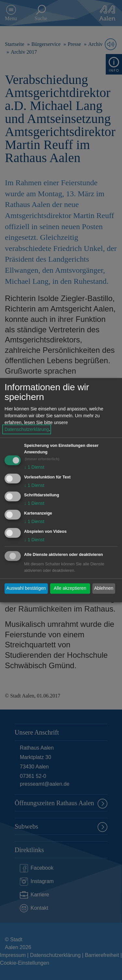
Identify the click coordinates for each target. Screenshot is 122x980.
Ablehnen (104, 588)
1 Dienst (34, 467)
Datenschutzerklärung (27, 429)
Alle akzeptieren (70, 588)
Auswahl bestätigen (26, 588)
